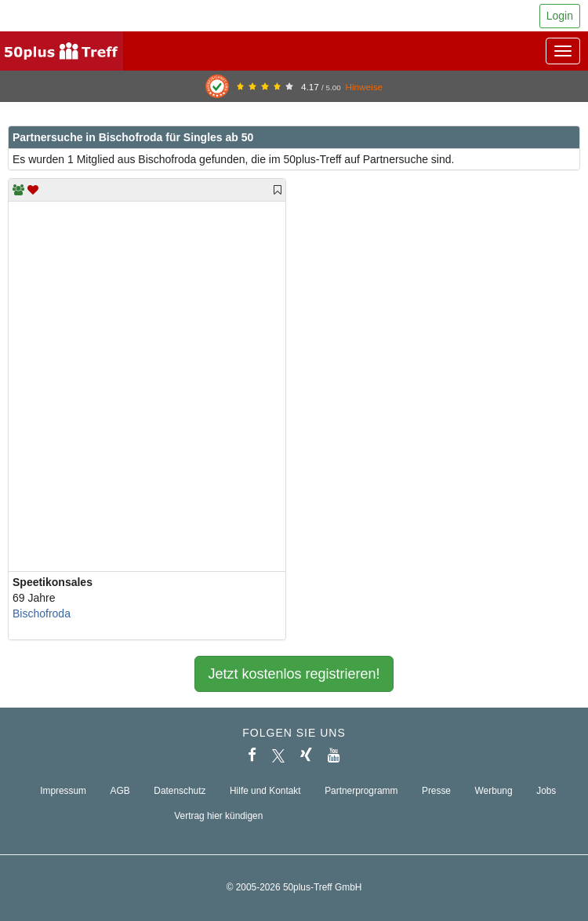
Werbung (494, 791)
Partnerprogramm (361, 791)
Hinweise (364, 87)
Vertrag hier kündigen (218, 816)
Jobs (546, 791)
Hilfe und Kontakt (265, 791)
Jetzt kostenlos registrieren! (294, 674)
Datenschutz (180, 791)
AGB (120, 791)
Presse (436, 791)
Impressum (63, 791)
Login (560, 16)
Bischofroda (42, 613)
